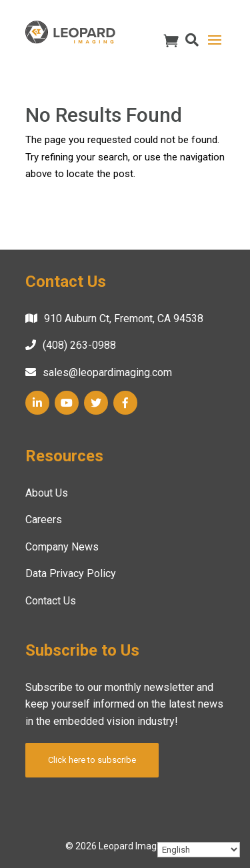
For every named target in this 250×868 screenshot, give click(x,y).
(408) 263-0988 (79, 345)
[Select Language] (199, 850)
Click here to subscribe (92, 760)
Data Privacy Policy (71, 573)
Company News (62, 547)
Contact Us (51, 601)
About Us (47, 493)
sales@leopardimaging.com (107, 372)
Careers (44, 520)
